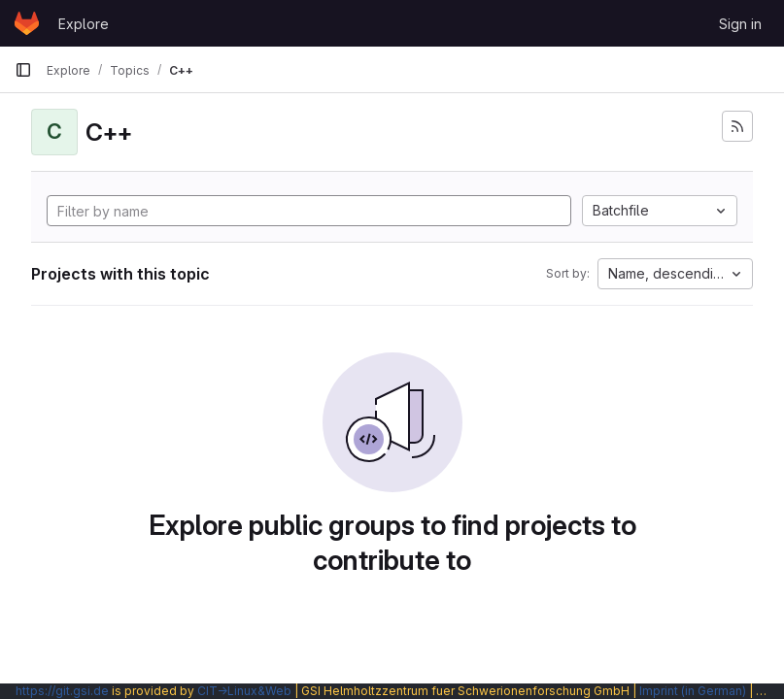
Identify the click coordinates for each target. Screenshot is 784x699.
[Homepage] (27, 23)
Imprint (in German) (693, 691)
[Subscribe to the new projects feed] (737, 126)
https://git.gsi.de (62, 691)
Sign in (740, 24)
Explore (84, 24)
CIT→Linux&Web (244, 691)
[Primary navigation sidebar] (23, 70)
